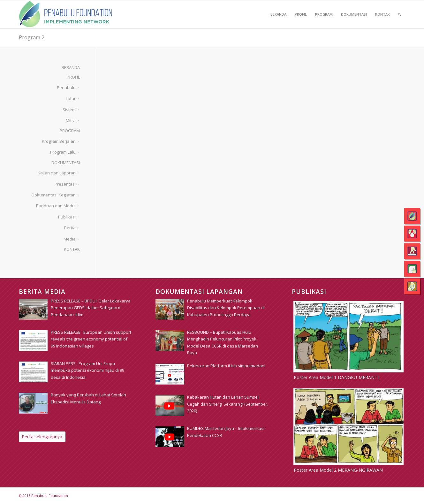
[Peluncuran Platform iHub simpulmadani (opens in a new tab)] (226, 366)
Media (70, 239)
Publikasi (67, 217)
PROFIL (73, 77)
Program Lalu (63, 152)
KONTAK (72, 249)
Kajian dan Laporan (57, 173)
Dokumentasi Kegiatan (54, 195)
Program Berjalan (59, 141)
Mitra (71, 120)
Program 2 (32, 37)
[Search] (400, 14)
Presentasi (65, 184)
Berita (70, 228)
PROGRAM (70, 131)
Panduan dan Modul (56, 206)
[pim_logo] (66, 14)
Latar (71, 98)
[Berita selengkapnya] (42, 437)
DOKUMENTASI (66, 163)
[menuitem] (278, 14)
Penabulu (66, 88)
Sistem (69, 110)
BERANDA (71, 67)
